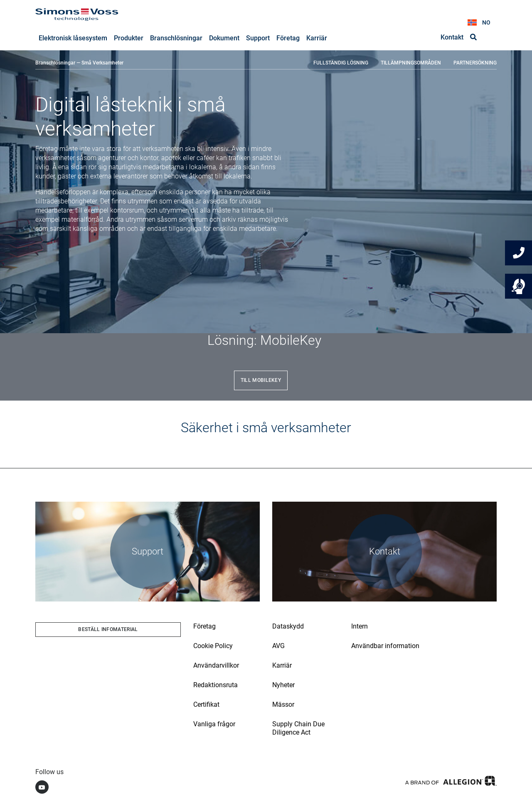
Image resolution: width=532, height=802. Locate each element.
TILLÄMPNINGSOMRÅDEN (411, 63)
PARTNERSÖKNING (475, 63)
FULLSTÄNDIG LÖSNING (341, 63)
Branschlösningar (55, 63)
